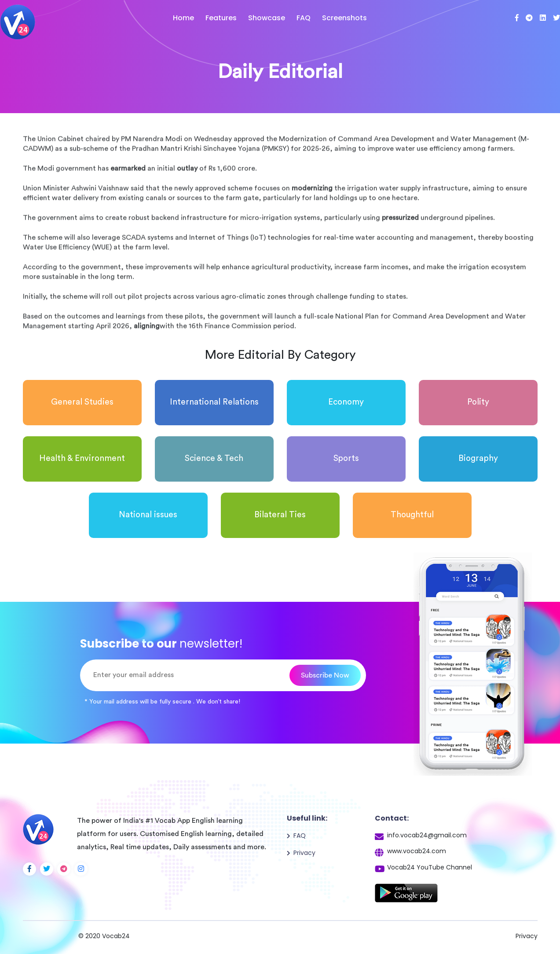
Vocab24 (116, 936)
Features (221, 18)
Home (183, 18)
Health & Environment (82, 459)
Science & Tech (214, 459)
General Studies (82, 402)
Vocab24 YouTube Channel (430, 867)
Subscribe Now (325, 675)
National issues (148, 515)
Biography (478, 459)
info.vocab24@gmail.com (427, 835)
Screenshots (344, 18)
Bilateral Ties (280, 515)
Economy (346, 402)
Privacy (304, 853)
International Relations (214, 402)
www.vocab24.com (417, 851)
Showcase (267, 18)
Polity (478, 402)
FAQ (304, 18)
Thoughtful (412, 515)
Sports (346, 459)
